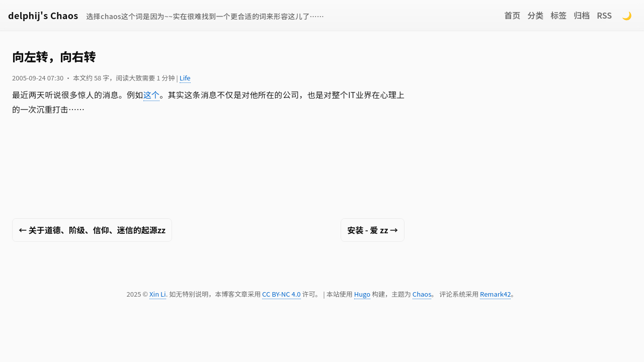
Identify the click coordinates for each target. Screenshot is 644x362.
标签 (558, 15)
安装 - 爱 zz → (373, 230)
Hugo (362, 294)
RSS (604, 15)
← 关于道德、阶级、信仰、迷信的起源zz (92, 230)
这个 (152, 95)
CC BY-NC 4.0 (281, 294)
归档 (582, 15)
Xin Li (158, 294)
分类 (535, 15)
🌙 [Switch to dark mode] (627, 15)
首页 (512, 15)
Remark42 (495, 294)
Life (185, 78)
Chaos (422, 294)
